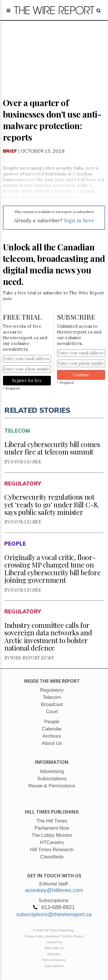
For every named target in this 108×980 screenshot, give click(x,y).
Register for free (27, 380)
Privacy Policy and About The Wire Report (54, 936)
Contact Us (54, 942)
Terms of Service (54, 960)
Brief (10, 151)
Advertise (54, 954)
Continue (81, 375)
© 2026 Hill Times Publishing (54, 930)
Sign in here (79, 220)
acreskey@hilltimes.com (54, 890)
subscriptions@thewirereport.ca (54, 914)
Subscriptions (54, 966)
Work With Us (54, 948)
